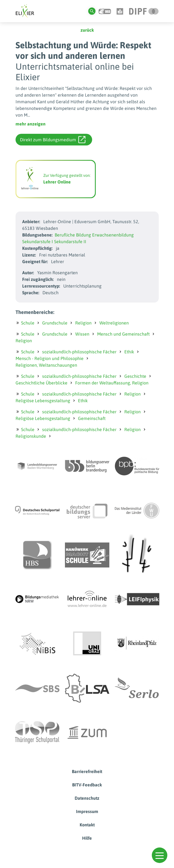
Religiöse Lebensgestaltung (43, 401)
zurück (87, 30)
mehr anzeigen (31, 124)
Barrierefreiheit (87, 771)
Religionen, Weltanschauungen (46, 365)
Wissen (82, 334)
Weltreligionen (114, 323)
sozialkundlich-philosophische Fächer (79, 352)
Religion (83, 323)
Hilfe (87, 838)
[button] (160, 855)
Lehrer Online (57, 182)
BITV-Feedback (87, 785)
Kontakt (87, 825)
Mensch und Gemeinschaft (123, 334)
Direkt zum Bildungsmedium (53, 140)
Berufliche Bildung (73, 235)
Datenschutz (87, 798)
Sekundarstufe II (70, 241)
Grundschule (55, 323)
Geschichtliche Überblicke (41, 383)
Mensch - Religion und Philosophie (50, 358)
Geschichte (135, 376)
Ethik (129, 352)
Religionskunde (31, 436)
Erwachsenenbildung (113, 235)
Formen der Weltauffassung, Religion (112, 383)
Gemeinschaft (92, 418)
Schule (28, 323)
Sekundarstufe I (38, 241)
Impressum (87, 811)
